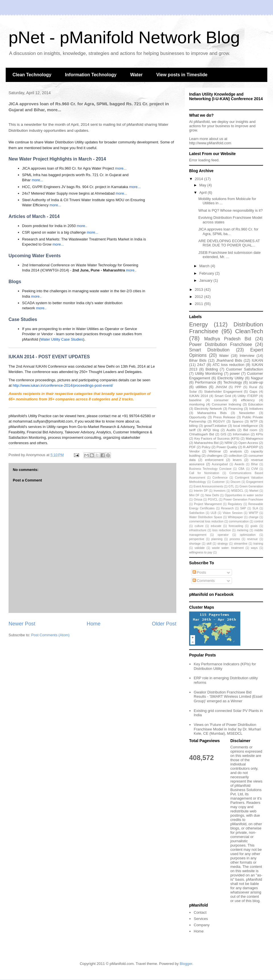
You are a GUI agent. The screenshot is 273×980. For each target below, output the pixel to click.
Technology (233, 382)
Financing (236, 408)
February (207, 273)
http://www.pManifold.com (210, 143)
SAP (243, 508)
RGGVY (219, 421)
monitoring (197, 404)
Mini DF (194, 495)
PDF (192, 447)
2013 (199, 290)
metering (243, 530)
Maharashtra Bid (206, 443)
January (206, 280)
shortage (195, 544)
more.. (82, 226)
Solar (193, 391)
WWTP (254, 513)
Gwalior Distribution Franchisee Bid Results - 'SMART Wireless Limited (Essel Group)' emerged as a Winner (228, 697)
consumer (221, 400)
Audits (231, 430)
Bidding (212, 369)
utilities (201, 387)
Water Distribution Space (206, 517)
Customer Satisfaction (245, 369)
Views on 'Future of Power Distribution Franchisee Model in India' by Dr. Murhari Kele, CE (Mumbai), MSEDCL (227, 729)
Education (256, 404)
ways (254, 548)
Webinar (215, 451)
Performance (205, 382)
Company (202, 925)
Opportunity (198, 417)
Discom (236, 482)
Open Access (248, 443)
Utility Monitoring (209, 373)
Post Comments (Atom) (50, 635)
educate (216, 526)
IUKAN (257, 360)
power (235, 373)
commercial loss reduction (206, 521)
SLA (255, 508)
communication (239, 521)
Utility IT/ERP (248, 396)
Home (94, 624)
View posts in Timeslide (182, 75)
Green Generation (251, 486)
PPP (238, 387)
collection (236, 455)
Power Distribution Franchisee (221, 344)
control (259, 521)
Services (201, 919)
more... (121, 168)
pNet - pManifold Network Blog (124, 37)
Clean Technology (32, 75)
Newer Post (22, 624)
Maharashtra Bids (212, 413)
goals (254, 526)
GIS (224, 434)
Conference (220, 478)
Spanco (238, 421)
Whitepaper (235, 517)
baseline (195, 400)
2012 (199, 297)
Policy (206, 447)
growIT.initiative (215, 426)
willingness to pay (201, 552)
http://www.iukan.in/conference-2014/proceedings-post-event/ (63, 385)
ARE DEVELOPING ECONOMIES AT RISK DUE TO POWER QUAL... (229, 243)
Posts (199, 572)
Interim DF (201, 491)
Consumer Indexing (227, 404)
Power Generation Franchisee (243, 500)
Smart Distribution (209, 350)
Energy (198, 324)
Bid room (250, 430)
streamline (241, 544)
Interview (247, 356)
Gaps (253, 391)
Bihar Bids (198, 360)
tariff (192, 430)
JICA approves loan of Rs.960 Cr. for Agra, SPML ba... (228, 231)
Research (227, 508)
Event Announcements (208, 486)
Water (136, 75)
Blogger (186, 964)
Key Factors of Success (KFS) (217, 438)
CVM (255, 469)
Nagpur (257, 378)
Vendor (194, 451)
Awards (239, 464)
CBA (241, 469)
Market (254, 491)
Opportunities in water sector (244, 495)
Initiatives (256, 408)
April (204, 192)
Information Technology (91, 75)
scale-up (256, 382)
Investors (220, 491)
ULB (214, 513)
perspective (197, 539)
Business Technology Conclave (210, 469)
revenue (253, 539)
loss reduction (222, 530)
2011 (199, 304)
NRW (229, 443)
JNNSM (221, 387)
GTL (231, 486)
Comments (204, 581)
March (205, 266)
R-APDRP (251, 447)
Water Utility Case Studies (62, 339)
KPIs (259, 434)
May (203, 185)
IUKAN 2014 (198, 396)
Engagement (255, 482)
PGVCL (213, 500)
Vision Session (233, 513)
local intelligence (246, 426)
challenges (215, 455)
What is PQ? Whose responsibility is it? (230, 210)
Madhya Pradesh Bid (228, 339)
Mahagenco (254, 438)
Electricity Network (208, 408)
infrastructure (198, 530)
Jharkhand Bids (229, 360)
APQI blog (211, 430)
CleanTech (249, 331)
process (235, 539)
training (258, 544)
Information (241, 434)
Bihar (255, 464)
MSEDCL (237, 491)
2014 (199, 179)
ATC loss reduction (228, 365)
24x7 (201, 365)
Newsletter (247, 413)
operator (223, 535)
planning (217, 539)
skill (209, 544)
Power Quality (227, 447)
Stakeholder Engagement (223, 391)
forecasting (236, 526)
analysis (236, 451)
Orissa (198, 500)
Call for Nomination (204, 473)
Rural (253, 387)
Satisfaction (197, 513)
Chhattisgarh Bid (202, 434)
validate (200, 548)
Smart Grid (223, 396)
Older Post (164, 624)
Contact (200, 912)
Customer (218, 482)
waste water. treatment (228, 548)
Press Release (224, 417)
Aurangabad (220, 464)
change (254, 517)
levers (237, 460)
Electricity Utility (230, 378)
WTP (254, 421)
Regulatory (235, 504)
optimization (248, 535)
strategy (223, 544)
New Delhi (212, 495)
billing (193, 426)
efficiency (248, 400)
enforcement (214, 460)
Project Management (208, 504)
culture (199, 526)
